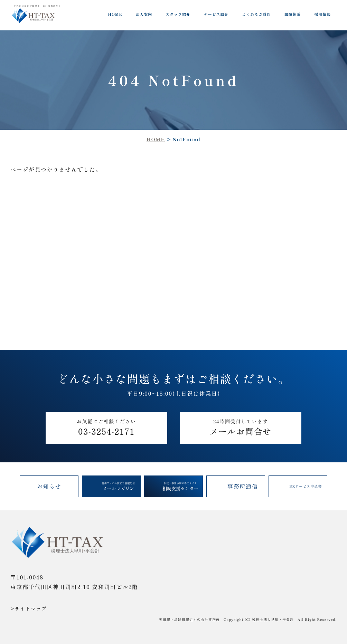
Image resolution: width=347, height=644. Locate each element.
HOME (115, 14)
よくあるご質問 (256, 14)
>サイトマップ (29, 608)
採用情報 (322, 14)
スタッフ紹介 (178, 14)
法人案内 (144, 14)
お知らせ (49, 486)
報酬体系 (293, 14)
